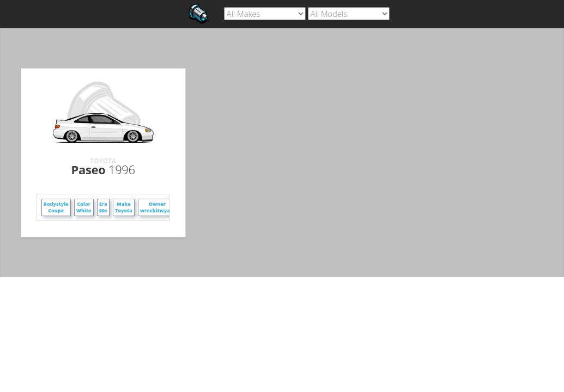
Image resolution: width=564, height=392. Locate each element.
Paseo (103, 169)
